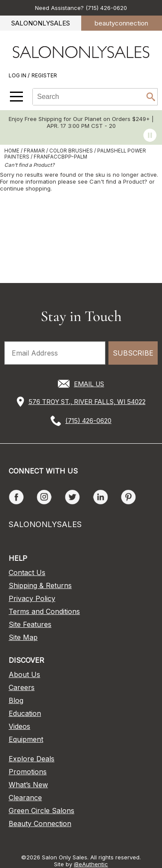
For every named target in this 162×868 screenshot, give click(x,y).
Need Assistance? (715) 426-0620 (81, 8)
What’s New (28, 785)
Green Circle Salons (41, 811)
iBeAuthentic (91, 864)
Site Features (30, 624)
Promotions (28, 772)
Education (25, 713)
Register (44, 75)
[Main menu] (16, 97)
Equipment (26, 739)
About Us (24, 674)
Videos (19, 726)
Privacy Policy (32, 598)
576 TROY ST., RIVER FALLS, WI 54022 (87, 402)
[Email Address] (55, 353)
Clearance (25, 798)
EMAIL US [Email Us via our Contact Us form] (89, 384)
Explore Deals (32, 759)
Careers (22, 687)
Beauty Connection (40, 823)
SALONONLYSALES (41, 23)
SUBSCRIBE (133, 353)
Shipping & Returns (40, 585)
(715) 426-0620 (88, 421)
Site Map (23, 637)
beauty (121, 23)
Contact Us (27, 572)
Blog (16, 700)
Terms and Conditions (44, 611)
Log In (18, 75)
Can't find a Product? (29, 165)
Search (151, 97)
